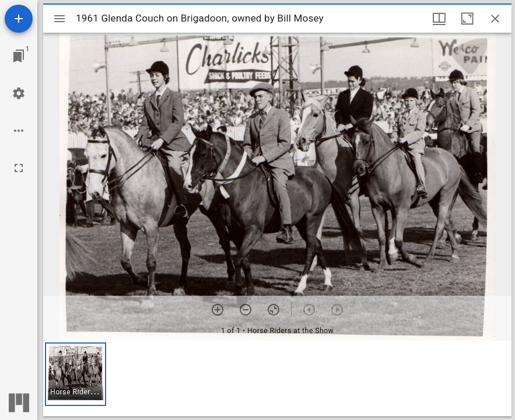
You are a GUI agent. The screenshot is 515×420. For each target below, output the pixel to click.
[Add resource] (19, 19)
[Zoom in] (218, 310)
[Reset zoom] (274, 310)
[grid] (277, 379)
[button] (76, 374)
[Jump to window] (19, 56)
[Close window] (495, 19)
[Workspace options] (19, 131)
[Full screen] (19, 168)
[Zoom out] (246, 310)
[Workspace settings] (19, 93)
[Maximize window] (467, 19)
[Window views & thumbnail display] (439, 19)
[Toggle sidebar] (59, 19)
